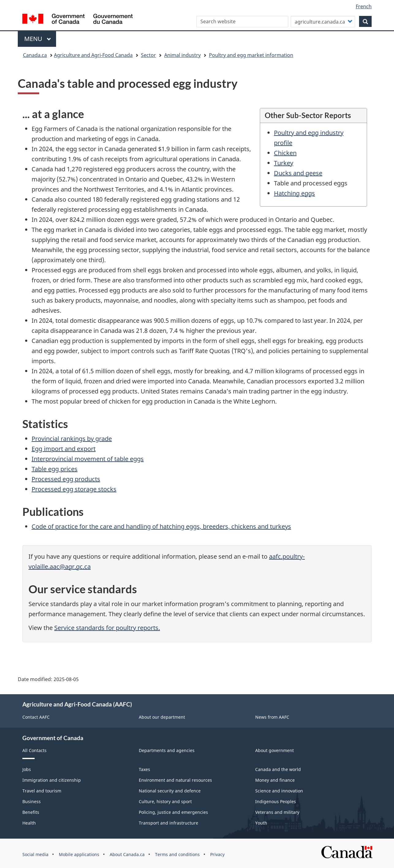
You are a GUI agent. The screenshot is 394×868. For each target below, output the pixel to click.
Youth (261, 823)
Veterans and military (277, 812)
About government (275, 750)
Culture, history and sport (165, 801)
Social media (35, 854)
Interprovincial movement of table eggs (88, 459)
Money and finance (275, 780)
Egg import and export (64, 449)
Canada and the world (278, 769)
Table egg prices (55, 469)
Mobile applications (79, 854)
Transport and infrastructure (169, 823)
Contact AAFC (36, 717)
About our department (162, 717)
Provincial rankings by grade (72, 439)
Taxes (144, 769)
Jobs (27, 769)
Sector (148, 55)
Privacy (217, 854)
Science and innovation (279, 791)
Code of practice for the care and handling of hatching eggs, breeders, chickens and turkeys (161, 526)
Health (29, 823)
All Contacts (34, 750)
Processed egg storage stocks (74, 489)
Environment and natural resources (175, 780)
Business (32, 801)
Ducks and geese (298, 173)
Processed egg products (66, 479)
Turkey (284, 163)
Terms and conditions (177, 854)
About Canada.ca (127, 854)
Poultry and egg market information (251, 55)
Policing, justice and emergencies (173, 812)
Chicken (285, 153)
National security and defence (170, 791)
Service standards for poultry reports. (107, 628)
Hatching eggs (294, 193)
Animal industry (182, 55)
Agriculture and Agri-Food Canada (93, 55)
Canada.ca (35, 55)
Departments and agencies (167, 750)
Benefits (31, 812)
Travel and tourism (42, 791)
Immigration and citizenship (52, 780)
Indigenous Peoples (276, 801)
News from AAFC (272, 717)
